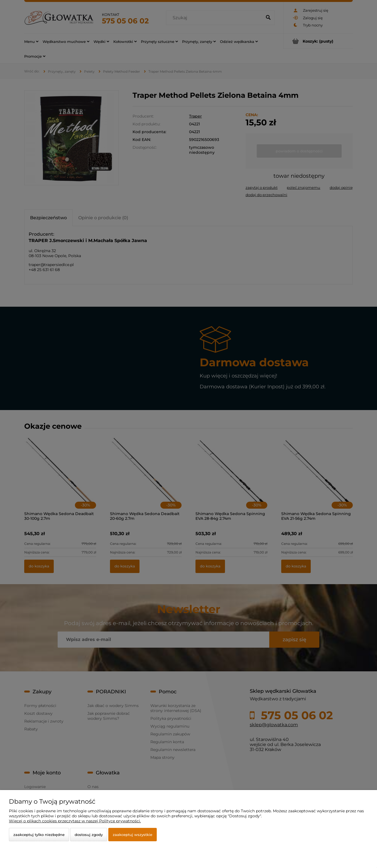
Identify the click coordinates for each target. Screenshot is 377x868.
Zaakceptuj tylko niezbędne (39, 835)
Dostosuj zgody (89, 835)
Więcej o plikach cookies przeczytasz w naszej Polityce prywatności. (75, 821)
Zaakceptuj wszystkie (133, 835)
